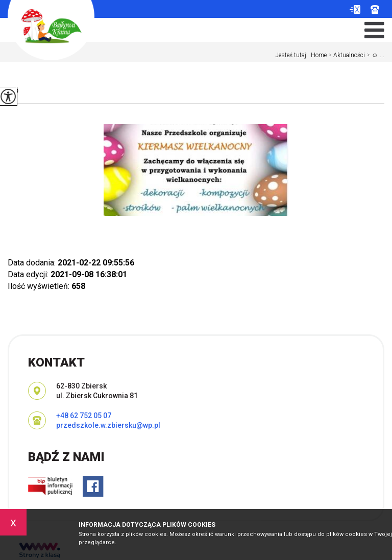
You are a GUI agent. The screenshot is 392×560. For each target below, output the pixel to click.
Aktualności (346, 55)
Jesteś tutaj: (293, 55)
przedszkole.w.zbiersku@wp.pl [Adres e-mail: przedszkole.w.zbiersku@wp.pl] (108, 425)
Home (319, 55)
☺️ (14, 90)
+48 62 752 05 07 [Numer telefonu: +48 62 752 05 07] (84, 416)
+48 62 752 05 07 (375, 9)
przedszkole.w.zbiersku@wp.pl (355, 9)
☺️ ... (374, 55)
